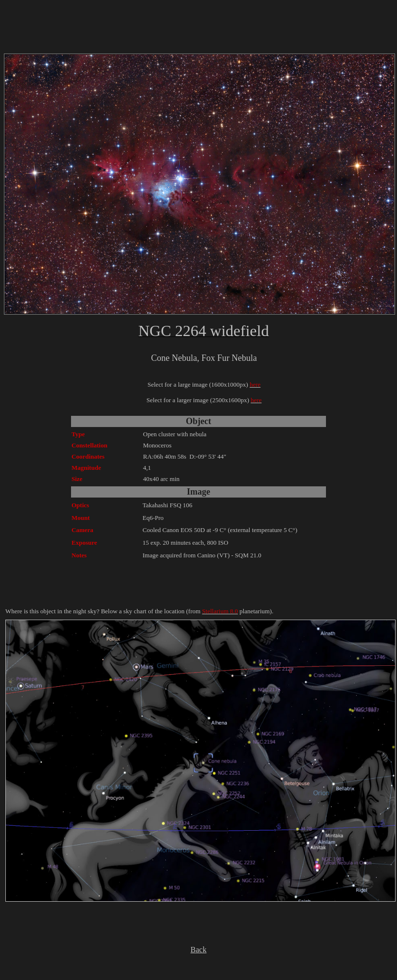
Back (199, 950)
